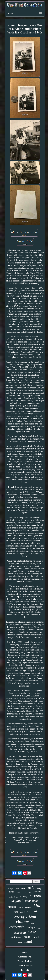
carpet (28, 907)
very (39, 888)
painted (37, 892)
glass (33, 923)
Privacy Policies (25, 961)
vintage (22, 922)
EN (23, 970)
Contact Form (25, 957)
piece (21, 907)
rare (32, 932)
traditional (16, 937)
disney (24, 897)
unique (12, 907)
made (27, 937)
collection (20, 933)
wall (30, 892)
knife (31, 888)
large (11, 888)
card (18, 892)
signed (32, 911)
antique (31, 927)
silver (23, 889)
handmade (32, 901)
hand (28, 941)
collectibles (13, 897)
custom (35, 896)
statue (12, 892)
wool (15, 912)
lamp (17, 889)
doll (39, 928)
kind (38, 906)
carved (36, 937)
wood (24, 892)
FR (27, 970)
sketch (20, 943)
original (17, 901)
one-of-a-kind (25, 916)
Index (25, 952)
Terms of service (25, 966)
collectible (17, 927)
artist (23, 912)
